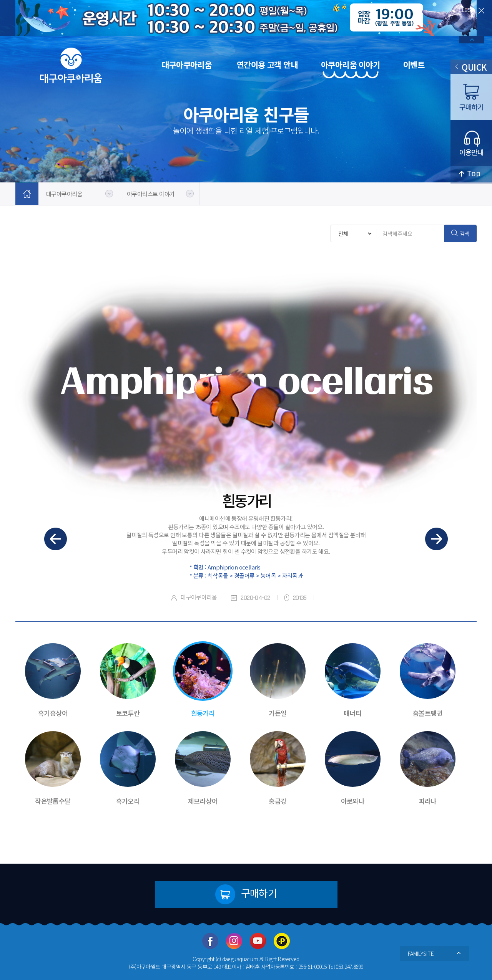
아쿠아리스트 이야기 (151, 194)
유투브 (258, 941)
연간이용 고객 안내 (267, 65)
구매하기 (246, 894)
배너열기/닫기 (472, 40)
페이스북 (210, 941)
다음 (436, 539)
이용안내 (471, 143)
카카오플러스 (282, 941)
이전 (56, 539)
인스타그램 (234, 941)
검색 (460, 233)
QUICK (471, 67)
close (472, 11)
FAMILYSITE (434, 954)
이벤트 (414, 65)
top (471, 175)
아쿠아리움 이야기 (350, 65)
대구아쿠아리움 (187, 65)
